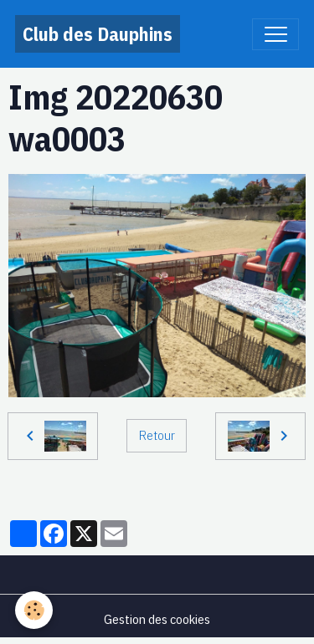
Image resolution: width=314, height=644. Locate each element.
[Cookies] (34, 610)
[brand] (98, 34)
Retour (157, 435)
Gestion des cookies (157, 619)
